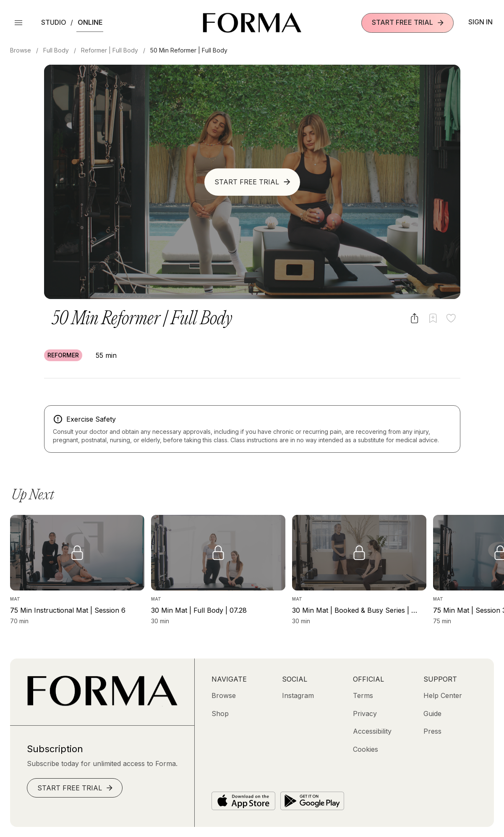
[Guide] (432, 714)
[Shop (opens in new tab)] (220, 714)
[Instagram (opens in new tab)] (298, 695)
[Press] (432, 731)
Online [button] (90, 22)
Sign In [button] (480, 22)
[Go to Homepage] (102, 704)
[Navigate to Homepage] (252, 23)
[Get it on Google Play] (312, 801)
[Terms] (363, 695)
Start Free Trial (408, 22)
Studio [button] (54, 22)
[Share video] (414, 318)
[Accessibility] (372, 731)
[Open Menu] (18, 23)
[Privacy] (365, 714)
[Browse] (224, 695)
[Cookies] (366, 749)
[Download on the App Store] (243, 801)
